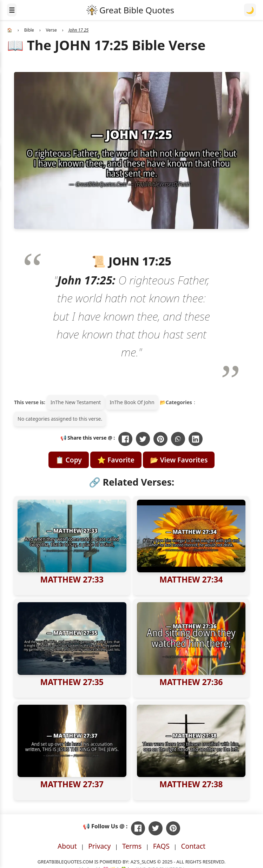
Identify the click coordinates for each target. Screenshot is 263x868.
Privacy (99, 846)
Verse (51, 30)
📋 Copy (69, 460)
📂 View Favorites (179, 460)
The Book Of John (134, 402)
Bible (29, 30)
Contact (193, 846)
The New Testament (78, 402)
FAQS (161, 846)
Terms (132, 846)
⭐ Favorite (116, 460)
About (67, 846)
